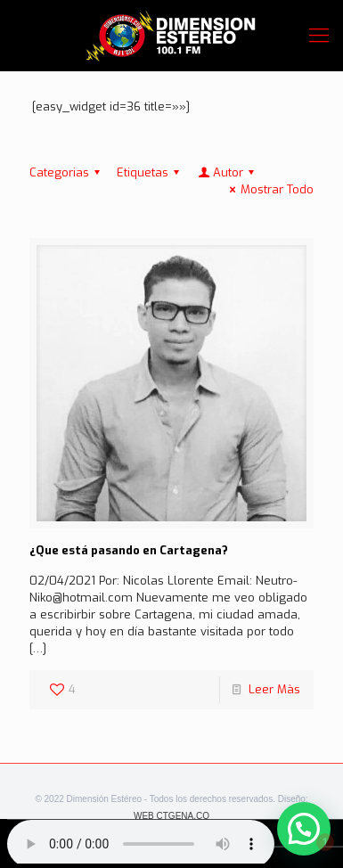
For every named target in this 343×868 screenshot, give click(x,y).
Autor (227, 172)
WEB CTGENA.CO (171, 816)
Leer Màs (274, 689)
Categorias (67, 172)
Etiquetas (151, 172)
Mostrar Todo (269, 189)
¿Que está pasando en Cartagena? (129, 550)
